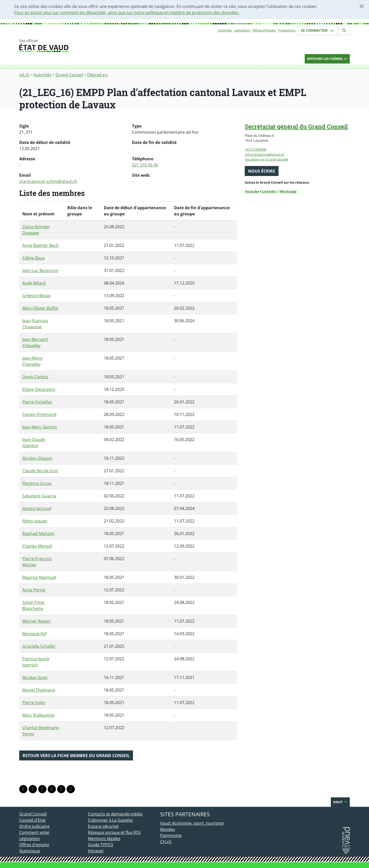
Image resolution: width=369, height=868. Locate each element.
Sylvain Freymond (39, 414)
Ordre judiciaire (34, 826)
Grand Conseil (69, 75)
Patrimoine (171, 835)
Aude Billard (34, 283)
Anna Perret (34, 590)
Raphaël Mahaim (38, 534)
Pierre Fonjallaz (37, 402)
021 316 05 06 (145, 165)
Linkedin (269, 191)
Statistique (30, 851)
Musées (168, 829)
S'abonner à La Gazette (110, 820)
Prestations (287, 30)
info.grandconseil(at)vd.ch (264, 154)
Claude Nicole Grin (40, 471)
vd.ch (24, 75)
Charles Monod (37, 546)
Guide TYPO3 (100, 845)
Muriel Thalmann (39, 690)
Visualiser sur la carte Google (266, 159)
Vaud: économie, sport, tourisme (192, 823)
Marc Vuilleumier (39, 715)
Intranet (96, 851)
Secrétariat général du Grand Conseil (296, 127)
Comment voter (34, 832)
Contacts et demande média (115, 814)
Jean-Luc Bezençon (40, 270)
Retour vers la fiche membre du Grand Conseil (76, 756)
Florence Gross (37, 483)
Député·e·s (98, 75)
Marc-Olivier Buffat (40, 308)
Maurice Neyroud (39, 577)
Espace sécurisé (103, 826)
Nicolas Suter (35, 677)
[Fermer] (362, 6)
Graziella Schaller (39, 646)
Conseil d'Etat (32, 820)
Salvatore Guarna (39, 496)
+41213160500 (255, 149)
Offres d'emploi (264, 30)
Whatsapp (288, 191)
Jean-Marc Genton (40, 427)
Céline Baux (33, 258)
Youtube (252, 191)
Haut (340, 802)
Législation (242, 30)
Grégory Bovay (37, 296)
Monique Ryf (34, 634)
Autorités (225, 30)
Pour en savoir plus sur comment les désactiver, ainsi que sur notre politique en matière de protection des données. (127, 13)
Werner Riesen (37, 621)
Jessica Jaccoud (37, 508)
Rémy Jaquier (35, 521)
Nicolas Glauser (37, 458)
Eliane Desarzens (39, 389)
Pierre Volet (34, 703)
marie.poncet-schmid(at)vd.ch (48, 181)
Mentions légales (104, 839)
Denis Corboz (35, 377)
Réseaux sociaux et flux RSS (114, 832)
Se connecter (317, 30)
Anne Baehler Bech (40, 245)
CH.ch (166, 842)
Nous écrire (262, 171)
